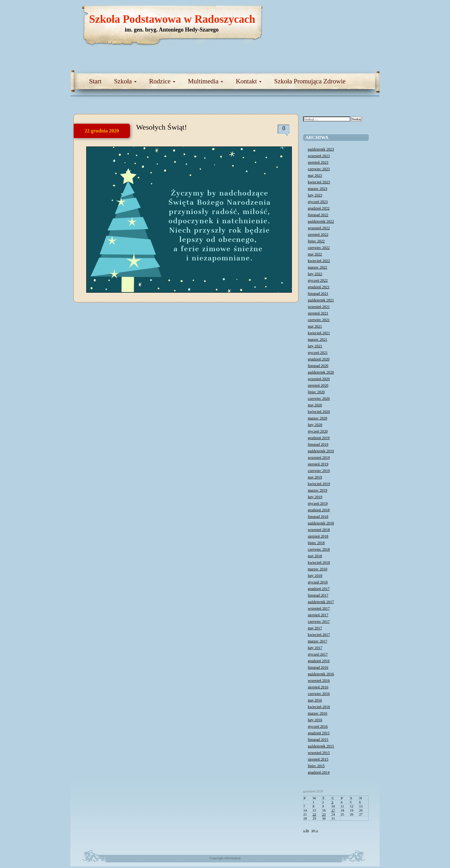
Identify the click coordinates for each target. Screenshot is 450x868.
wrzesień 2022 (319, 228)
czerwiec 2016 (319, 694)
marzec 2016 (317, 713)
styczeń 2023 (318, 202)
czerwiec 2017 (319, 622)
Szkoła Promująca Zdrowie (310, 81)
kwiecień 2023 (319, 182)
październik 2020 (321, 372)
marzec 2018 (317, 569)
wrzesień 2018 (319, 530)
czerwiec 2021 (319, 320)
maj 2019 (315, 477)
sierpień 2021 (318, 313)
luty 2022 (315, 274)
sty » (315, 830)
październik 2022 (321, 221)
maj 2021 (315, 326)
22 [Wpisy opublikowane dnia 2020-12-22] (315, 814)
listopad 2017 (318, 595)
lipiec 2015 (316, 766)
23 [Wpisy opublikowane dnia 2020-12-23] (324, 814)
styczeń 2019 (318, 503)
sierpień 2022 (318, 235)
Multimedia (205, 81)
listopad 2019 (318, 444)
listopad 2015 (318, 740)
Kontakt (249, 81)
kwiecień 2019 (319, 484)
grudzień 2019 (319, 438)
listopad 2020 (318, 366)
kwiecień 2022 (319, 261)
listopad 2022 (318, 215)
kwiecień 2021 (319, 333)
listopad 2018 (318, 517)
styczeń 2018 (318, 582)
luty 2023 (315, 195)
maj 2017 (315, 628)
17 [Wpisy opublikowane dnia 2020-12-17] (333, 810)
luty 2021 (315, 346)
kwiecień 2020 (319, 412)
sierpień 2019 (318, 464)
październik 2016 (321, 674)
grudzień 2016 (319, 661)
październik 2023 (321, 149)
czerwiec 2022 (319, 248)
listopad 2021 (318, 294)
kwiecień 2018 (319, 563)
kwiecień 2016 (319, 707)
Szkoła (125, 81)
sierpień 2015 (318, 759)
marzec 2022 (317, 267)
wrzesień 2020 (319, 379)
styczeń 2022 (318, 280)
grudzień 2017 (319, 589)
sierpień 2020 (318, 385)
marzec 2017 (317, 641)
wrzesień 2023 (319, 156)
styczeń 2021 (318, 353)
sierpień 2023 (318, 162)
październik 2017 (321, 602)
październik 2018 (321, 523)
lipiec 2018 (316, 543)
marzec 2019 (317, 490)
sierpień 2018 (318, 536)
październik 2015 (321, 746)
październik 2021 (321, 300)
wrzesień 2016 (319, 681)
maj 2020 (315, 405)
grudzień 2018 (319, 510)
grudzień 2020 (319, 359)
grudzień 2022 (319, 208)
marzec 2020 (317, 418)
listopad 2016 (318, 667)
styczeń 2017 (318, 654)
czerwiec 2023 (319, 169)
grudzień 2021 (319, 287)
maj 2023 (315, 176)
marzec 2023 (317, 189)
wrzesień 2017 (319, 608)
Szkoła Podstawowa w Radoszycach (172, 19)
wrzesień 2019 (319, 458)
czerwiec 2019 (319, 471)
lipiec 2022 (316, 241)
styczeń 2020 (318, 431)
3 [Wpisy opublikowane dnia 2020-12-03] (332, 802)
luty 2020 (315, 425)
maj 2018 (315, 556)
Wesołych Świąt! (162, 127)
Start (95, 81)
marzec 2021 (317, 340)
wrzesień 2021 (319, 307)
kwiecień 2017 (319, 635)
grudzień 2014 (319, 772)
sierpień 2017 (318, 615)
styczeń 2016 (318, 727)
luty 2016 (315, 720)
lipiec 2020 (316, 392)
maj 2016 (315, 700)
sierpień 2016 (318, 687)
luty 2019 (315, 497)
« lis (306, 830)
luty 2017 (315, 648)
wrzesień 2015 (319, 753)
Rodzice (162, 81)
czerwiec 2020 (319, 399)
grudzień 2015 (319, 733)
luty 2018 (315, 576)
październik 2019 (321, 451)
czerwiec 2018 (319, 549)
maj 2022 (315, 254)
